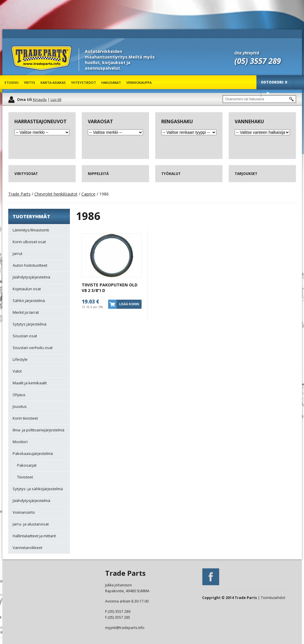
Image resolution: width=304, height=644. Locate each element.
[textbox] (259, 99)
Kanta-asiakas (53, 82)
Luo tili (56, 100)
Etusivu (12, 82)
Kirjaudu (40, 100)
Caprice (88, 194)
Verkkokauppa (139, 82)
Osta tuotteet (268, 93)
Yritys (30, 82)
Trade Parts (22, 73)
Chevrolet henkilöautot (56, 194)
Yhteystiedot (84, 82)
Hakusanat (111, 82)
